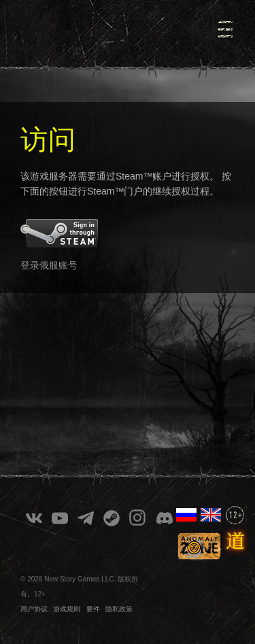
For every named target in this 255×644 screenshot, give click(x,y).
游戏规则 (67, 609)
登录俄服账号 (49, 265)
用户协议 (34, 609)
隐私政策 (119, 609)
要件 (93, 609)
